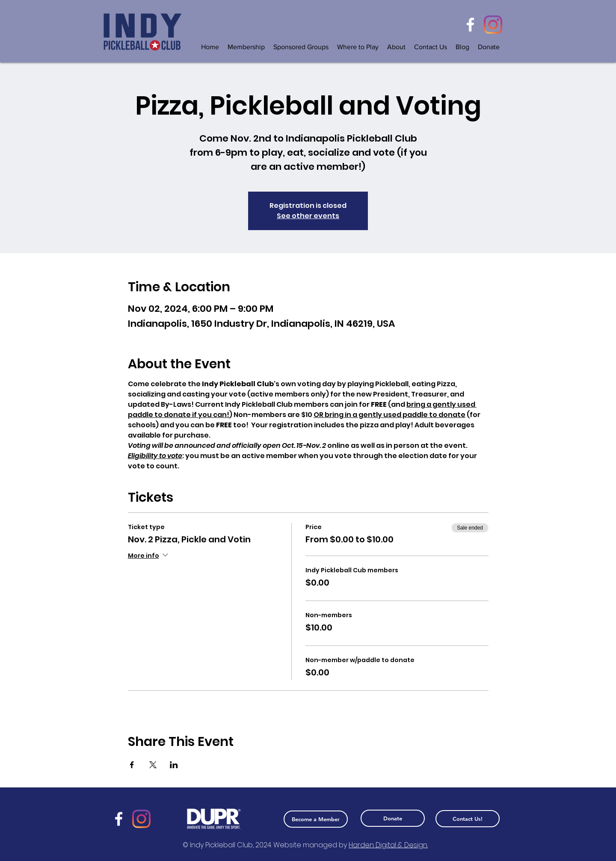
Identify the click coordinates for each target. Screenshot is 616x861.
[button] (301, 47)
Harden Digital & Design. (388, 845)
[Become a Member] (316, 819)
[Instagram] (493, 25)
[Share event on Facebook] (132, 765)
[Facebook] (470, 25)
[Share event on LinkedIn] (174, 765)
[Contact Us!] (468, 819)
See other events (308, 216)
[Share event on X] (153, 765)
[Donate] (393, 818)
